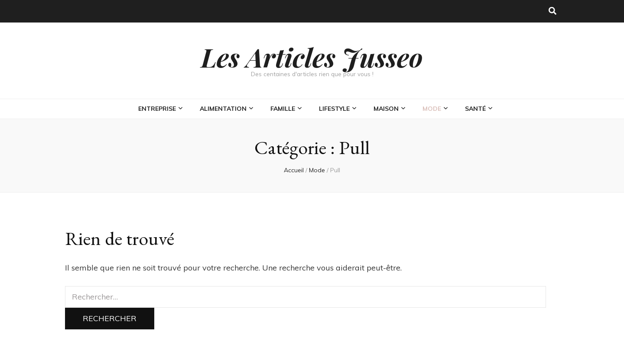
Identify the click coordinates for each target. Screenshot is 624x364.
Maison (386, 109)
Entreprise (157, 109)
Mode (432, 109)
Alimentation (223, 109)
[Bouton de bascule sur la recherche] (552, 11)
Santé (475, 109)
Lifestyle (334, 109)
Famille (283, 109)
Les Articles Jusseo (312, 57)
